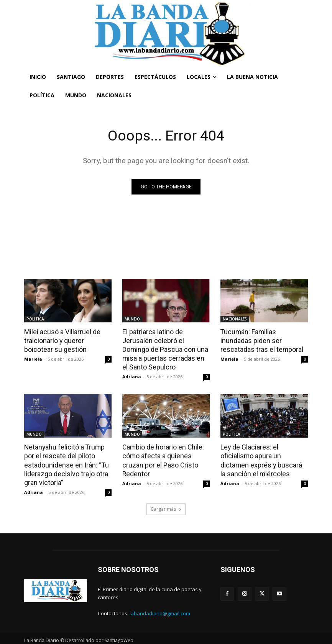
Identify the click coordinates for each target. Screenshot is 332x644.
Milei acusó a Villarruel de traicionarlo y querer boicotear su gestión (68, 340)
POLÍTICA (35, 319)
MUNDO (132, 319)
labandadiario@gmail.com (160, 610)
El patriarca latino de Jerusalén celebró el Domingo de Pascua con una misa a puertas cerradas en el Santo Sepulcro (165, 348)
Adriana (132, 375)
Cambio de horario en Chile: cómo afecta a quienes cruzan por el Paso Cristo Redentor (166, 454)
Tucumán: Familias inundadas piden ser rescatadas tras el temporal (263, 340)
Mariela (33, 358)
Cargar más (166, 505)
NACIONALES (235, 319)
